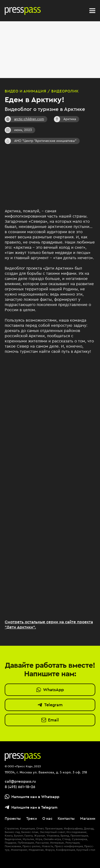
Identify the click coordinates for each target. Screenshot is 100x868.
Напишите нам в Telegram (31, 807)
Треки (32, 818)
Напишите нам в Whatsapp (32, 797)
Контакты (66, 818)
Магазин (88, 818)
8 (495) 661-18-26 (20, 787)
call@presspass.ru (20, 781)
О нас (47, 818)
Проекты (13, 818)
